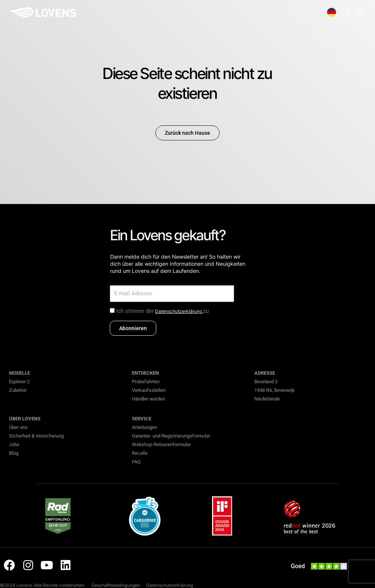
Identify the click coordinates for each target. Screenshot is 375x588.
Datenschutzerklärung (179, 311)
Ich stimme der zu (162, 311)
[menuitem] (332, 12)
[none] (332, 12)
